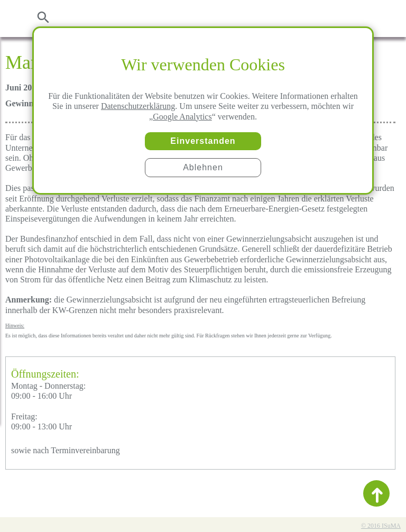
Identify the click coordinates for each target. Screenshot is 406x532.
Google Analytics (182, 117)
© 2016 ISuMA (381, 526)
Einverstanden (203, 141)
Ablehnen (203, 167)
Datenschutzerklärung (138, 106)
